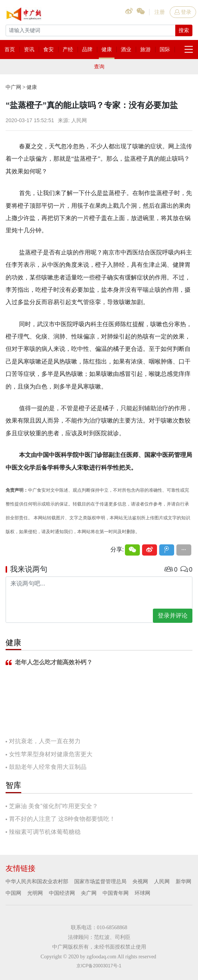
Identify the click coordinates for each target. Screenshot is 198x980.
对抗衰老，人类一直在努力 (45, 741)
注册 (160, 12)
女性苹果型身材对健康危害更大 (51, 754)
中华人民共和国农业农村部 (37, 881)
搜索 (184, 30)
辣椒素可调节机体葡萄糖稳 (45, 832)
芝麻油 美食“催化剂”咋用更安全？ (54, 806)
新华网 (183, 881)
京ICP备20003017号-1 (99, 966)
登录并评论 (173, 616)
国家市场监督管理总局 (100, 881)
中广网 (13, 87)
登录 (183, 12)
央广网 (89, 893)
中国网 (13, 893)
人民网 (162, 881)
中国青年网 (116, 893)
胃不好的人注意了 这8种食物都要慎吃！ (62, 819)
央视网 (140, 881)
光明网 (35, 893)
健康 (32, 87)
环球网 (142, 893)
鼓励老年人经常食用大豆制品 (48, 767)
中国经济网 (62, 893)
